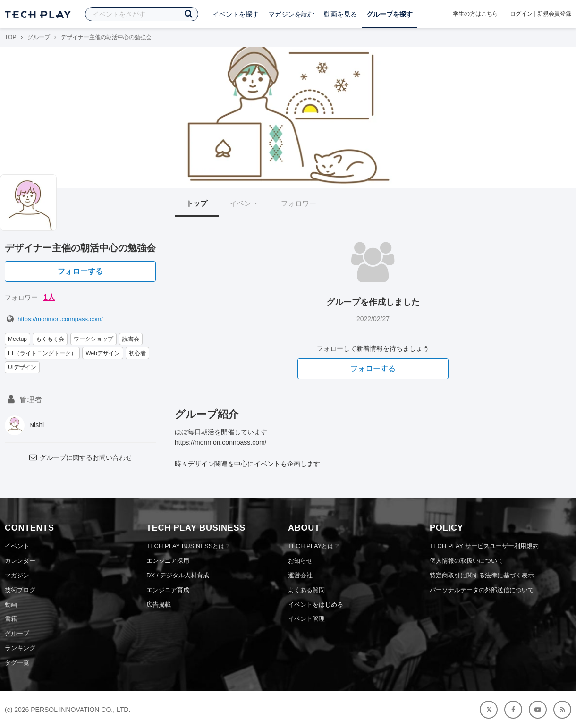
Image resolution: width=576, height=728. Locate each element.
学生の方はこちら (475, 14)
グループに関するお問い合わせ (80, 457)
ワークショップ (93, 339)
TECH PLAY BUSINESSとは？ (189, 546)
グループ (39, 37)
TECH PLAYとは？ (314, 546)
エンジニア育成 (168, 590)
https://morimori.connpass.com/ (54, 319)
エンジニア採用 (168, 561)
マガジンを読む (291, 14)
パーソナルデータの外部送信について (482, 590)
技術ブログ (20, 590)
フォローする (80, 271)
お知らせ (300, 561)
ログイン (521, 14)
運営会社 (300, 575)
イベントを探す (236, 14)
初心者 (137, 353)
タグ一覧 (17, 663)
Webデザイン (102, 353)
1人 (49, 297)
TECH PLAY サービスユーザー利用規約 (484, 546)
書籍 (11, 619)
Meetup (17, 339)
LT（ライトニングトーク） (42, 353)
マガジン (17, 575)
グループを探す (390, 14)
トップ (197, 203)
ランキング (20, 648)
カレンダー (20, 561)
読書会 (131, 339)
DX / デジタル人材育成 (178, 575)
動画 (11, 605)
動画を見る (340, 14)
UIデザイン (22, 367)
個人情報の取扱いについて (466, 561)
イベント (244, 203)
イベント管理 (306, 619)
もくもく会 (50, 339)
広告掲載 (159, 605)
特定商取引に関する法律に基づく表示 (482, 575)
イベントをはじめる (316, 605)
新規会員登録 (554, 14)
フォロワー (299, 203)
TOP (10, 37)
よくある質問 (306, 590)
